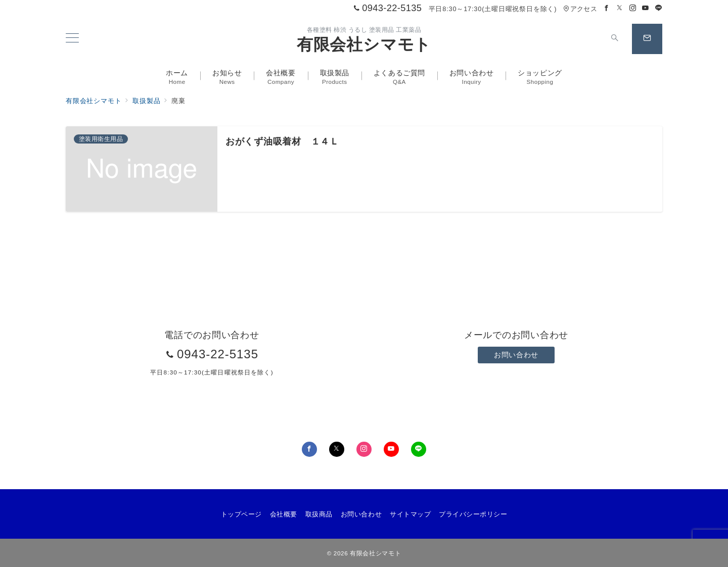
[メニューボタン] (72, 39)
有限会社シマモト (364, 44)
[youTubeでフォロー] (391, 449)
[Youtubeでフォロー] (646, 8)
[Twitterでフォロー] (620, 8)
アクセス (580, 9)
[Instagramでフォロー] (633, 8)
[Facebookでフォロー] (607, 8)
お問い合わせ (516, 355)
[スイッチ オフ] (615, 39)
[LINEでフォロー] (659, 8)
